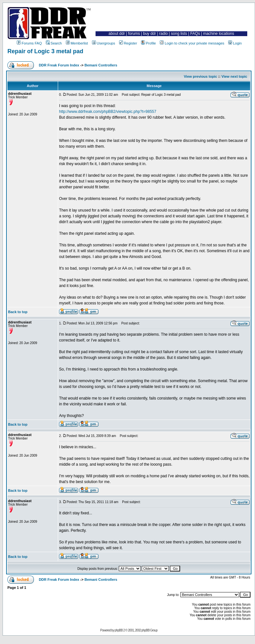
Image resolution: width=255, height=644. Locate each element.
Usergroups (104, 43)
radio (163, 34)
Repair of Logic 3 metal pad (45, 51)
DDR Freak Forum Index (59, 65)
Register (128, 43)
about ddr (117, 34)
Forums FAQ (29, 43)
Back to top (18, 312)
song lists (179, 34)
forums (134, 34)
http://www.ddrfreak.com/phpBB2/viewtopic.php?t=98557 (108, 112)
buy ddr (149, 34)
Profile (148, 43)
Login (235, 43)
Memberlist (77, 43)
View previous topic (200, 76)
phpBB (119, 630)
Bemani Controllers (101, 65)
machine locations (219, 34)
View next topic (234, 76)
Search (54, 43)
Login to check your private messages (192, 43)
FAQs (195, 34)
